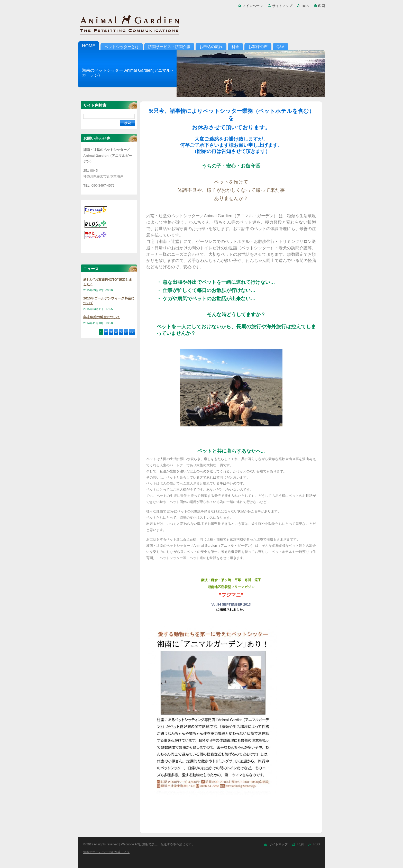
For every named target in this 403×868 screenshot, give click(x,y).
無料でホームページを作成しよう (106, 852)
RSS (305, 6)
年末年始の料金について (102, 317)
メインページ (253, 6)
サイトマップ (282, 6)
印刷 (322, 6)
